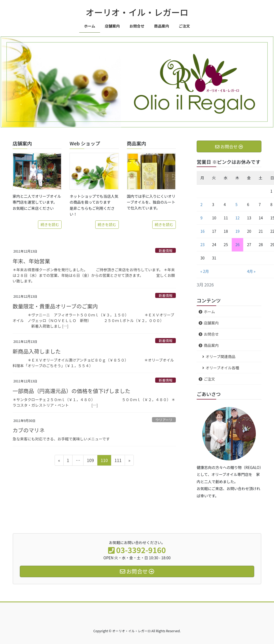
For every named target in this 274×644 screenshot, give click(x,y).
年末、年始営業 (31, 261)
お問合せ (211, 334)
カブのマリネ (29, 430)
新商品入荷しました (37, 351)
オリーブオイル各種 (222, 368)
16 (203, 231)
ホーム (210, 312)
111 (118, 461)
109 (90, 461)
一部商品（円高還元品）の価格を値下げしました (71, 391)
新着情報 (165, 251)
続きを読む (50, 224)
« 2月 (205, 271)
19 (238, 231)
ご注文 (210, 379)
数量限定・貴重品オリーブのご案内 (55, 306)
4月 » (251, 271)
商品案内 (211, 345)
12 (238, 218)
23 (203, 245)
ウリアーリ (164, 420)
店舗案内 (211, 323)
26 (238, 245)
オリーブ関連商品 (221, 356)
